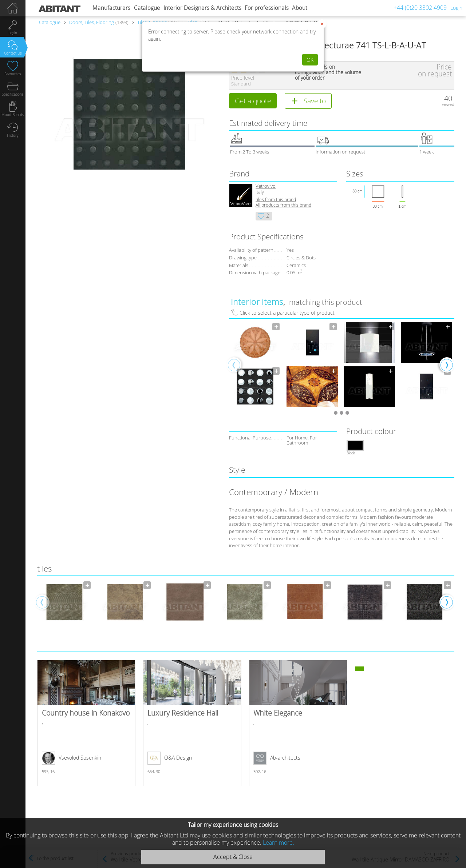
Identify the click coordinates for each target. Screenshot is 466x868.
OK (310, 60)
